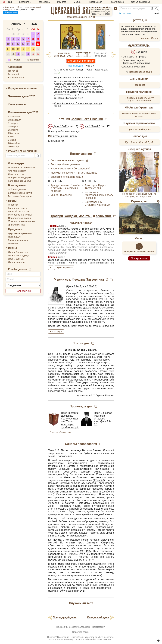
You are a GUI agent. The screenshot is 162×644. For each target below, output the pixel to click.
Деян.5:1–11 (61, 126)
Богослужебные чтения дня (64, 132)
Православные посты (21, 221)
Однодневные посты (19, 218)
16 (38, 44)
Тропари (57, 216)
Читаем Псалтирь (87, 173)
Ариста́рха (75, 70)
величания (104, 216)
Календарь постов (18, 208)
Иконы (12, 248)
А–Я (93, 17)
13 (23, 44)
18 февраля (15, 120)
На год (13, 71)
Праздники (15, 229)
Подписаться (23, 291)
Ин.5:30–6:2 (90, 286)
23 (38, 49)
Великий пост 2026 (18, 211)
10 (8, 44)
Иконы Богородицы (19, 255)
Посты (12, 201)
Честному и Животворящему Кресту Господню (99, 195)
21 (28, 49)
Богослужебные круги (20, 193)
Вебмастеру (99, 627)
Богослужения (17, 185)
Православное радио (141, 74)
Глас (87, 66)
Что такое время (17, 171)
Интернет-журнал (139, 151)
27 (8, 34)
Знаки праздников (18, 240)
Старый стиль (101, 53)
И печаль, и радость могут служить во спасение (139, 101)
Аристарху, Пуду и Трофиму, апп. (95, 187)
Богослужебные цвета (20, 196)
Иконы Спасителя (18, 252)
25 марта (13, 130)
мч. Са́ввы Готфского (69, 98)
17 (8, 49)
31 (28, 34)
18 (13, 49)
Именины (13, 243)
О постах (13, 205)
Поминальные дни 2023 (23, 112)
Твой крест (139, 87)
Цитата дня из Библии (63, 136)
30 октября (14, 146)
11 (13, 44)
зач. (104, 126)
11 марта (13, 123)
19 (18, 49)
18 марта (13, 126)
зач (71, 126)
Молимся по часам (62, 173)
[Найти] (156, 9)
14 (28, 44)
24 (8, 54)
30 (23, 34)
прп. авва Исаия (149, 38)
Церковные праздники (20, 233)
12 (18, 44)
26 (18, 54)
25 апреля (14, 133)
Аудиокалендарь (139, 45)
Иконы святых (16, 259)
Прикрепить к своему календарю (73, 627)
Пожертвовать (11, 12)
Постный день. (76, 66)
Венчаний (13, 74)
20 (23, 49)
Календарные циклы (19, 181)
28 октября (14, 143)
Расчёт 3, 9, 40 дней (23, 151)
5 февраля (14, 116)
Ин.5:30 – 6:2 (92, 126)
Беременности (16, 78)
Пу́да (88, 70)
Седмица (73, 61)
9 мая (11, 136)
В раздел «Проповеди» (61, 432)
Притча (78, 343)
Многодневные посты (20, 215)
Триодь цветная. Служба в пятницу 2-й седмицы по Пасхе (65, 188)
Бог (112, 293)
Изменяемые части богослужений (70, 169)
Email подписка (20, 269)
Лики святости (16, 174)
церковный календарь (81, 10)
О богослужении (17, 189)
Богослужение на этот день (67, 160)
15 (33, 44)
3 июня (12, 140)
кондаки (71, 216)
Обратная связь (80, 632)
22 (33, 49)
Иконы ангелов (16, 262)
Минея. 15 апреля (61, 195)
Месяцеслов (73, 17)
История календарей (20, 177)
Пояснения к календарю (21, 167)
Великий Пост (17, 225)
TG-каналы (125, 13)
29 (18, 34)
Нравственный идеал (139, 131)
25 (13, 54)
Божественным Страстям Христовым (97, 203)
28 (13, 34)
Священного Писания (87, 119)
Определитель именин (22, 88)
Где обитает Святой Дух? (139, 144)
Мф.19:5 (86, 551)
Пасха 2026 (14, 237)
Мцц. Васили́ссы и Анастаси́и (75, 78)
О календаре (16, 163)
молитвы (85, 216)
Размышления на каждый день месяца (139, 117)
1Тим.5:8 (99, 480)
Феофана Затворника (88, 279)
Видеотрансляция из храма (67, 177)
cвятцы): (86, 17)
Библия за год (56, 141)
